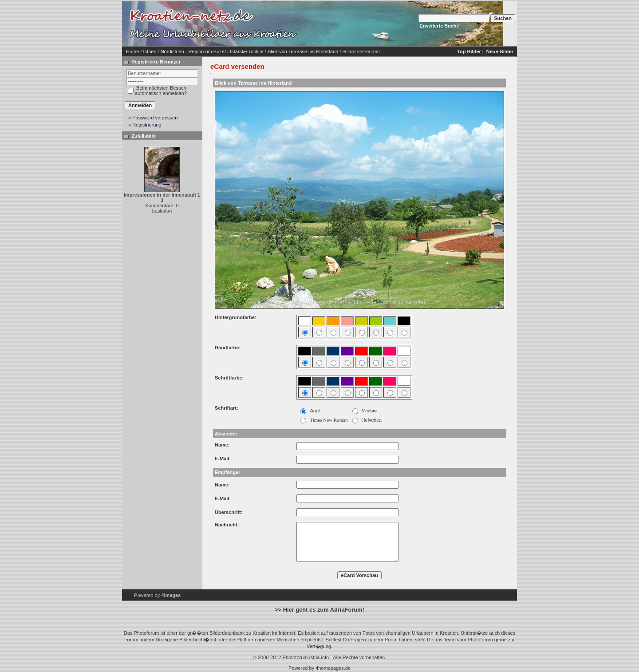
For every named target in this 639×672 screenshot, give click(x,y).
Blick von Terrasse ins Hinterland (303, 51)
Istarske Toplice (247, 51)
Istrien (150, 51)
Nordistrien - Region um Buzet (193, 51)
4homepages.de (333, 668)
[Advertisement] (375, 24)
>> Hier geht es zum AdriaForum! (319, 610)
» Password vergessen (153, 118)
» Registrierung (145, 125)
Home (132, 51)
